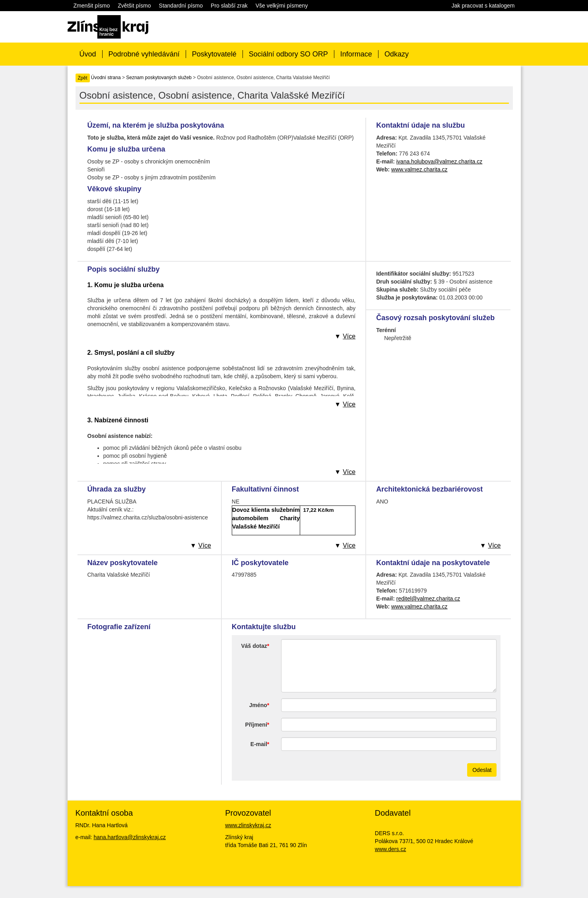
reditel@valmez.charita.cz (428, 599)
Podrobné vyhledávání (144, 54)
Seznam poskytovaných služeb (159, 78)
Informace (356, 54)
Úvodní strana (106, 78)
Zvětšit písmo (134, 6)
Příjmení (256, 725)
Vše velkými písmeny (282, 6)
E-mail (259, 744)
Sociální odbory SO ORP (288, 54)
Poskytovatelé (214, 54)
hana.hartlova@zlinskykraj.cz (130, 837)
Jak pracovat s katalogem (483, 6)
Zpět (83, 78)
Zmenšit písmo (92, 6)
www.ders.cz (391, 849)
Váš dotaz (254, 646)
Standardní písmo (181, 6)
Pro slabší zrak (229, 6)
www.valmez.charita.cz (419, 169)
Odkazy (397, 54)
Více (349, 336)
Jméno (258, 705)
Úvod (88, 54)
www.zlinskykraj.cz (248, 825)
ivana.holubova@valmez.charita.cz (440, 161)
